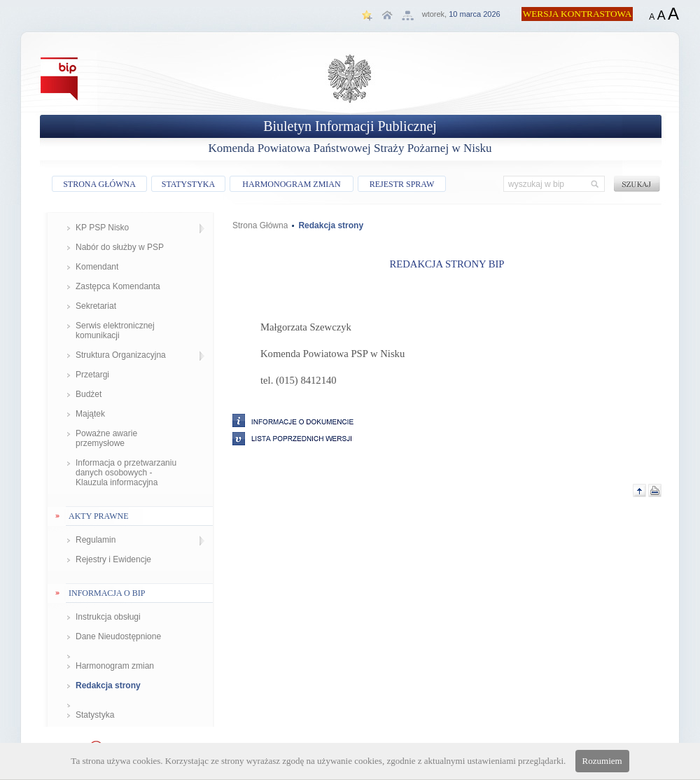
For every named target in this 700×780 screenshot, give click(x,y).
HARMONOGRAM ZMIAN (291, 184)
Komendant (97, 267)
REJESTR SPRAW (402, 184)
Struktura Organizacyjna (121, 355)
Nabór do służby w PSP (120, 247)
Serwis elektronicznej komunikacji (115, 330)
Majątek (90, 414)
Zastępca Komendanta (118, 286)
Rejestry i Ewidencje (113, 559)
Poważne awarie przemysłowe (106, 438)
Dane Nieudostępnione (118, 636)
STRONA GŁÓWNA (99, 184)
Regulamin (96, 540)
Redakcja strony (108, 685)
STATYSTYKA (188, 184)
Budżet (89, 394)
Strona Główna (260, 225)
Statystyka (95, 715)
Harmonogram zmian (115, 666)
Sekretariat (96, 306)
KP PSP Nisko (102, 228)
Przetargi (92, 375)
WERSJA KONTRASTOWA (577, 14)
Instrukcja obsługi (108, 617)
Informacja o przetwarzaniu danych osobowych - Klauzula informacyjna (126, 473)
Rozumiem (602, 761)
